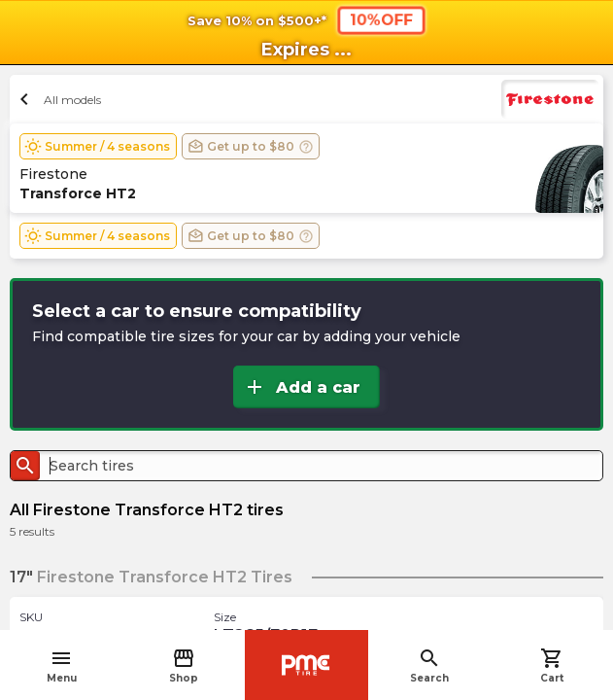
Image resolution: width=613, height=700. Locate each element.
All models (58, 99)
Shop (184, 665)
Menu (62, 665)
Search (429, 665)
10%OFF (380, 19)
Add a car (302, 387)
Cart (552, 665)
